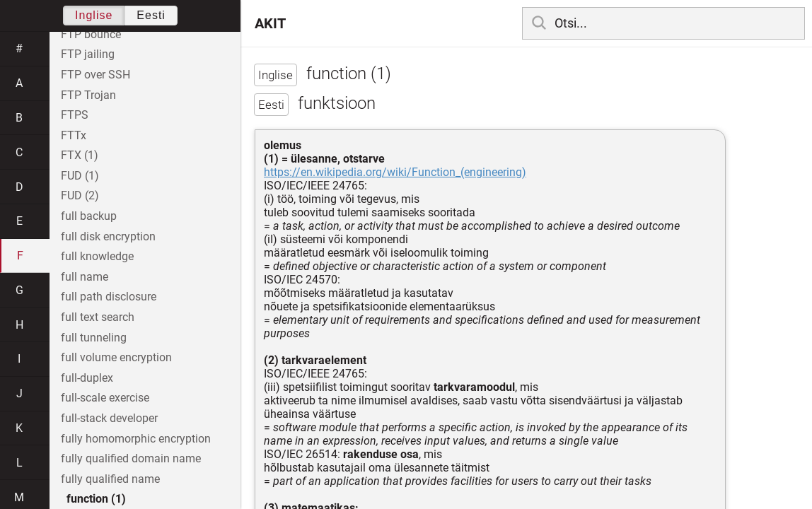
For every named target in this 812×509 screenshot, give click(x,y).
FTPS (75, 115)
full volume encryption (116, 357)
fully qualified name (110, 479)
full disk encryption (108, 236)
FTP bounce (91, 34)
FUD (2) (80, 195)
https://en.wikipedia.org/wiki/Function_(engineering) (395, 172)
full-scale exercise (105, 398)
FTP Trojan (88, 95)
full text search (98, 317)
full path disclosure (109, 297)
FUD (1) (80, 176)
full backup (89, 216)
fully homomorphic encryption (136, 439)
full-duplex (87, 378)
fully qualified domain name (131, 458)
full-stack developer (109, 418)
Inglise (94, 15)
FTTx (74, 135)
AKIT (270, 23)
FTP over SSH (95, 75)
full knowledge (97, 256)
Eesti (151, 15)
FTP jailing (88, 54)
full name (85, 277)
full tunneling (94, 338)
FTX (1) (80, 155)
